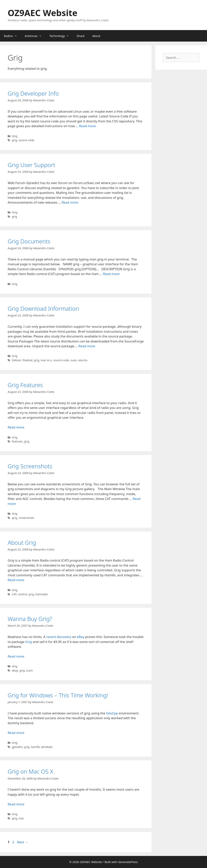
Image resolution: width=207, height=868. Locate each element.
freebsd (28, 360)
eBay (81, 637)
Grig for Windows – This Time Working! (58, 695)
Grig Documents (29, 241)
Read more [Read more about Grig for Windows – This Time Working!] (16, 733)
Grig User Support (31, 165)
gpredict (17, 747)
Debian (16, 360)
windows (47, 747)
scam (29, 670)
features (17, 441)
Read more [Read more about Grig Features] (16, 427)
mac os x (46, 360)
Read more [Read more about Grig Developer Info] (87, 126)
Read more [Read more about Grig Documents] (111, 274)
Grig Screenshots (30, 466)
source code (26, 140)
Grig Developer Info (33, 93)
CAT (14, 594)
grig (14, 140)
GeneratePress (128, 862)
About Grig (22, 542)
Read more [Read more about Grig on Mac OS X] (16, 804)
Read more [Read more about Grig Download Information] (87, 346)
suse (73, 360)
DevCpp (112, 713)
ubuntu (83, 360)
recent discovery (59, 637)
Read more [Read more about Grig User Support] (70, 202)
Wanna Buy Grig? (30, 619)
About (96, 36)
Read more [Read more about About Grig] (16, 580)
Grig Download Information (43, 308)
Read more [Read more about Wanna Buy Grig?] (16, 656)
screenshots (26, 518)
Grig (15, 136)
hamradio (42, 594)
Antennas (35, 36)
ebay (15, 670)
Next (22, 842)
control (23, 594)
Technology (61, 36)
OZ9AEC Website (43, 13)
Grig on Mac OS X (30, 771)
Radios (12, 36)
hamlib (35, 747)
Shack (81, 36)
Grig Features (25, 385)
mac (21, 818)
